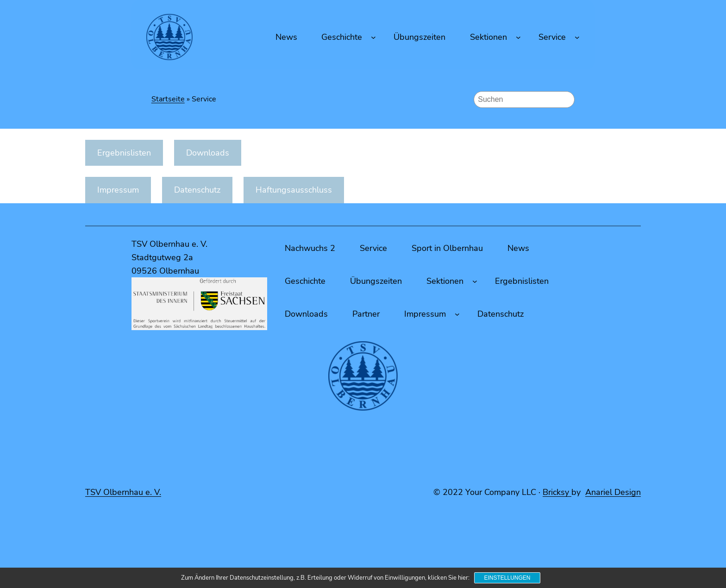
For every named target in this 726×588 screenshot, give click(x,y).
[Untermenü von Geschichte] (373, 37)
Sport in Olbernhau (447, 248)
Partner (366, 314)
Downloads (208, 153)
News (518, 248)
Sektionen (488, 37)
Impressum (118, 190)
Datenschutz (197, 190)
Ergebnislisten (124, 153)
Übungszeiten (376, 281)
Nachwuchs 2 (310, 248)
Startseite (168, 99)
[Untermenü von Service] (577, 37)
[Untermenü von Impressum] (457, 314)
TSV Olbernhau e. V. (123, 492)
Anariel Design (613, 492)
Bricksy (557, 492)
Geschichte (342, 37)
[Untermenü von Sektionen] (518, 37)
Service (552, 37)
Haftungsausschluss (294, 190)
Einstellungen (507, 578)
